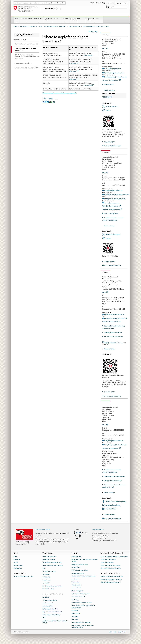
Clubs (44, 618)
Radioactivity (47, 577)
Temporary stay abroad (50, 600)
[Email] (54, 102)
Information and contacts (108, 559)
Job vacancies (18, 568)
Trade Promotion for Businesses (81, 622)
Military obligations (77, 591)
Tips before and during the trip (52, 562)
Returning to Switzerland (50, 609)
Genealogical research (78, 597)
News (17, 20)
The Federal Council (23, 3)
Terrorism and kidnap (49, 571)
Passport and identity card (80, 564)
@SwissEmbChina (112, 107)
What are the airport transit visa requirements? (59, 93)
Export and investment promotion (111, 579)
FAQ (44, 568)
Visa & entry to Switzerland (78, 20)
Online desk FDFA (43, 530)
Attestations (75, 582)
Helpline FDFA (98, 530)
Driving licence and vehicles (80, 570)
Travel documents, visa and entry (53, 565)
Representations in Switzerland (52, 612)
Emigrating (46, 597)
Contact (105, 35)
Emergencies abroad (78, 573)
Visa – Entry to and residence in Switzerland (53, 26)
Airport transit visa (74, 26)
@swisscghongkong (113, 505)
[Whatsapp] (52, 102)
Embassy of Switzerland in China (23, 576)
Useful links (75, 610)
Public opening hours (111, 214)
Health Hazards (76, 556)
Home (15, 26)
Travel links (46, 583)
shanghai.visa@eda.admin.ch (115, 199)
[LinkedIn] (48, 102)
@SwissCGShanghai (113, 235)
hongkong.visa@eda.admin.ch (115, 445)
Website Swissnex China (112, 209)
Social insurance (76, 585)
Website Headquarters (112, 80)
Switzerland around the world (54, 3)
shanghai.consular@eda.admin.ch (117, 195)
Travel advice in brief (49, 559)
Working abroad (48, 603)
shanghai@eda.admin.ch (113, 190)
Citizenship (75, 616)
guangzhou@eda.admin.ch (114, 314)
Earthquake (46, 574)
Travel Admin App (48, 589)
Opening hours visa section (113, 481)
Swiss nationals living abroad (51, 615)
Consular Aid (46, 580)
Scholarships (75, 600)
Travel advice (38, 20)
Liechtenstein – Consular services (81, 603)
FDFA (37, 3)
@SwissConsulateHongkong (116, 501)
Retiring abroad (47, 606)
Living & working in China (53, 20)
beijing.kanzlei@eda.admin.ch (115, 77)
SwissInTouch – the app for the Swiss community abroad (83, 626)
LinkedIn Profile (111, 509)
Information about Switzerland (110, 565)
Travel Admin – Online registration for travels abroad (83, 607)
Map (105, 49)
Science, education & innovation (110, 582)
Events (16, 562)
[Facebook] (44, 102)
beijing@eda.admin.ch (113, 69)
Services (65, 20)
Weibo (108, 110)
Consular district (109, 142)
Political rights (76, 567)
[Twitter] (46, 102)
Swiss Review (76, 613)
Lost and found (76, 588)
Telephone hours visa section (113, 337)
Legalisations (76, 579)
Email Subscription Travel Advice (52, 586)
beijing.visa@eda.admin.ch (114, 73)
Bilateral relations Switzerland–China (112, 576)
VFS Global (89, 56)
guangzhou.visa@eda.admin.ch (116, 318)
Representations (26, 20)
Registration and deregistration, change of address (85, 560)
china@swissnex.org (112, 203)
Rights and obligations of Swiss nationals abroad (55, 622)
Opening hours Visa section (113, 332)
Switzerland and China (95, 20)
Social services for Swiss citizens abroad (83, 576)
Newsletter (17, 559)
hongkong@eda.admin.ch (114, 441)
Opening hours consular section (114, 476)
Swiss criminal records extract (81, 594)
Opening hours (109, 84)
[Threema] (50, 102)
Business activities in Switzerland (111, 568)
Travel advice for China (50, 556)
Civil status (75, 619)
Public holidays (109, 90)
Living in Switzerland (107, 562)
